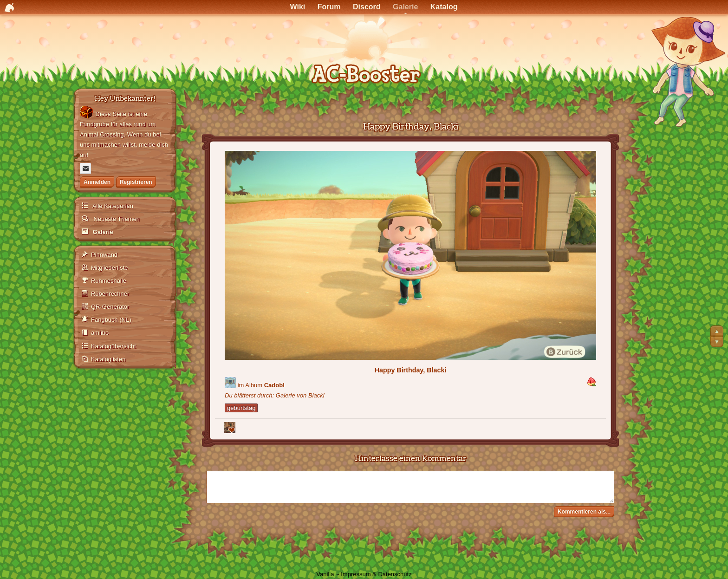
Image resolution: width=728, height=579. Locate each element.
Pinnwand (104, 255)
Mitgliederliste (109, 268)
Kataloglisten (108, 359)
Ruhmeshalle (109, 281)
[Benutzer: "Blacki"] (230, 383)
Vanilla (325, 574)
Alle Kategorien (112, 206)
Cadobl (274, 385)
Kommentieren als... (584, 512)
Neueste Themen (116, 219)
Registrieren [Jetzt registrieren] (136, 182)
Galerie (102, 232)
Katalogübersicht (114, 346)
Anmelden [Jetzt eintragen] (97, 182)
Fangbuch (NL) (111, 320)
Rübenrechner (110, 294)
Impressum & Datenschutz (376, 574)
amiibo (100, 333)
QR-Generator (110, 307)
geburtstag (241, 408)
